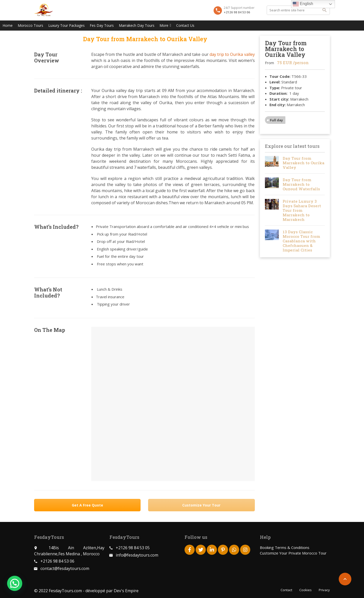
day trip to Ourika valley (232, 54)
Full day (276, 120)
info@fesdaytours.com (137, 555)
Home (8, 25)
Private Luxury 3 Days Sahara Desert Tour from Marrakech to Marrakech (302, 210)
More (165, 25)
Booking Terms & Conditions (285, 547)
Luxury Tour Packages (66, 25)
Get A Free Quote (87, 505)
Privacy (324, 590)
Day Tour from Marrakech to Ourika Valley (303, 163)
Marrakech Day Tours (137, 25)
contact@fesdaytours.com (65, 568)
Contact (286, 590)
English (303, 4)
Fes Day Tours (102, 25)
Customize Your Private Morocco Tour (293, 553)
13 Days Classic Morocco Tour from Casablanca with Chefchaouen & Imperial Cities (301, 241)
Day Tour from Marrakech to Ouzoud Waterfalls (301, 184)
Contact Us (185, 25)
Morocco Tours (30, 25)
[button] (15, 583)
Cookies (305, 590)
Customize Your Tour (201, 505)
